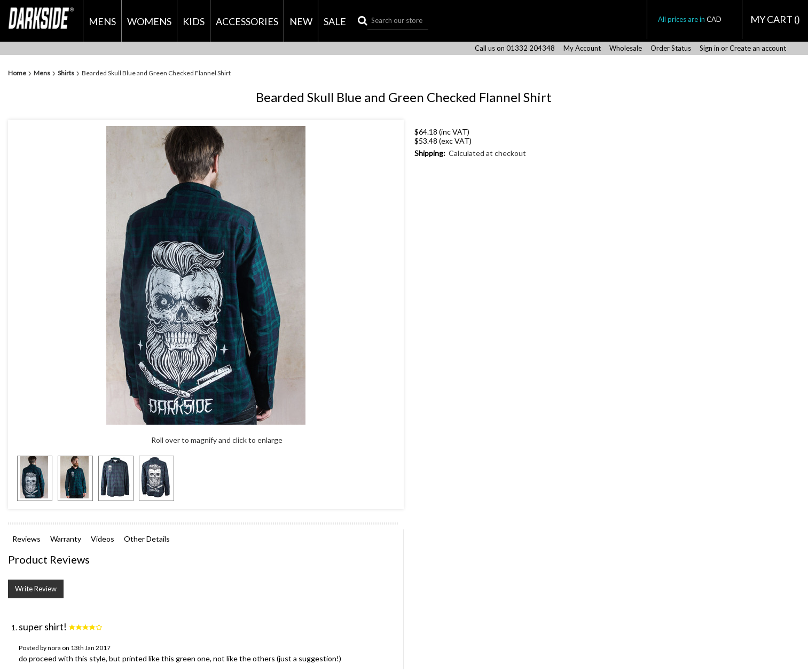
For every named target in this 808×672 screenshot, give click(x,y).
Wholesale (626, 48)
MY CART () (775, 19)
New (301, 21)
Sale (335, 21)
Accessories (247, 21)
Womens (149, 21)
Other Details (147, 539)
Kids (194, 21)
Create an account (758, 48)
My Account (582, 48)
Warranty (66, 539)
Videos (103, 539)
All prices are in (695, 19)
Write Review (36, 589)
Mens (102, 21)
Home (17, 73)
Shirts (66, 73)
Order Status (671, 48)
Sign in (709, 48)
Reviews (26, 539)
